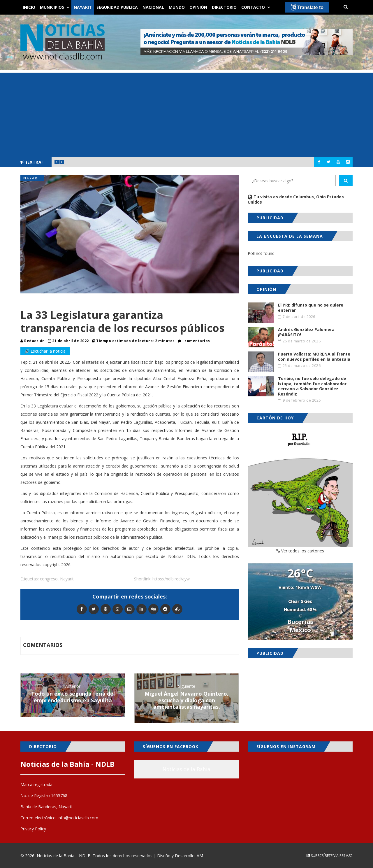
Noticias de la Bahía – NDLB (64, 856)
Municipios (52, 7)
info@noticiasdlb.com (78, 818)
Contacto (253, 7)
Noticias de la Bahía (186, 769)
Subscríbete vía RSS (326, 856)
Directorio (224, 7)
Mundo (177, 7)
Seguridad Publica (117, 7)
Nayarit (83, 7)
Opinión (198, 7)
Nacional (153, 7)
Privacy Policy (33, 829)
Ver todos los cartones (300, 551)
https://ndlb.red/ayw (171, 579)
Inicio (29, 7)
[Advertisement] (186, 113)
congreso (49, 579)
